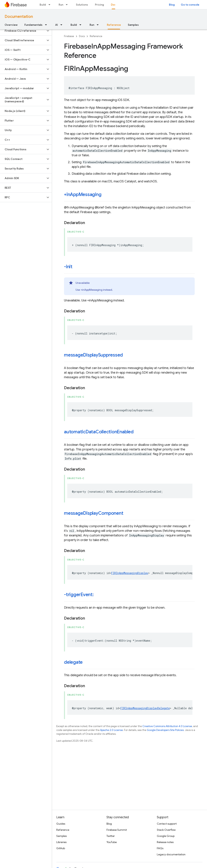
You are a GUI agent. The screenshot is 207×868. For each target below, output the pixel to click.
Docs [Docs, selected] (114, 5)
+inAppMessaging (83, 194)
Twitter (111, 836)
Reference (96, 36)
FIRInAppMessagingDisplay (130, 573)
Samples (133, 25)
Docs (82, 36)
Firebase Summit (117, 830)
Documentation (19, 17)
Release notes (165, 842)
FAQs (160, 848)
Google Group (166, 836)
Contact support (167, 824)
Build (43, 5)
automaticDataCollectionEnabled (99, 432)
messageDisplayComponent (94, 513)
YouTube (112, 842)
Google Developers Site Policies (165, 730)
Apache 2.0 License (111, 730)
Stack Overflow (166, 830)
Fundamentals (33, 25)
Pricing (99, 5)
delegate (73, 662)
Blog (172, 5)
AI (57, 25)
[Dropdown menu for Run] (68, 5)
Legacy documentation (171, 854)
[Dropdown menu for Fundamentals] (47, 25)
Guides (61, 824)
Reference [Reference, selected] (114, 25)
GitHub (61, 848)
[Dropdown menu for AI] (62, 25)
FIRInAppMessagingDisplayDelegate (145, 708)
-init (68, 267)
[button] (23, 31)
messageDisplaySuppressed (93, 355)
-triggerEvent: (79, 595)
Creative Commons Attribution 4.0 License (167, 726)
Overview (11, 25)
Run (61, 5)
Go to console (190, 5)
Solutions (82, 5)
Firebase (69, 36)
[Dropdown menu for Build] (51, 5)
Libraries (61, 842)
